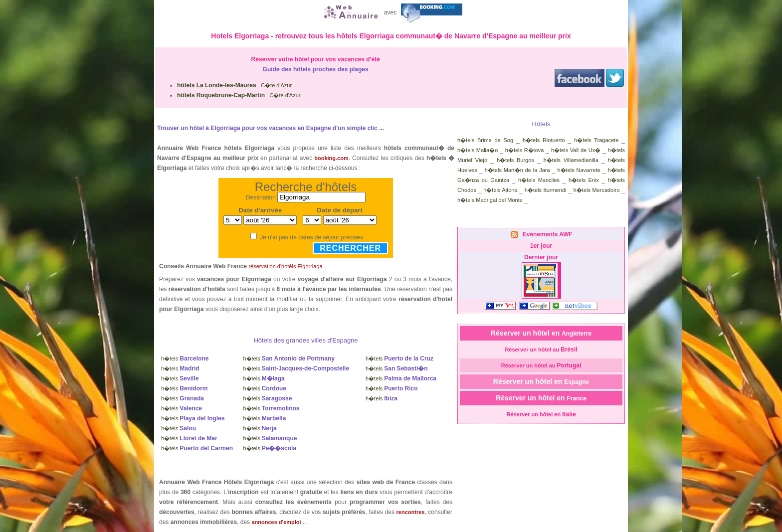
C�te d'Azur (234, 85)
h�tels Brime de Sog (485, 140)
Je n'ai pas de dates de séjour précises (311, 237)
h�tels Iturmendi (546, 190)
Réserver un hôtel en (541, 333)
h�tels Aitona (500, 190)
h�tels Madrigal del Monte (490, 200)
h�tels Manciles (539, 180)
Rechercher (350, 248)
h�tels (185, 358)
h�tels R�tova (525, 150)
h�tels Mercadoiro (597, 190)
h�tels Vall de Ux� (576, 150)
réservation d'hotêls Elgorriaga (285, 266)
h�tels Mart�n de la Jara (517, 170)
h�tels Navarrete (579, 170)
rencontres (411, 512)
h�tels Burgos (515, 160)
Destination (261, 197)
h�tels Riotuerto (544, 140)
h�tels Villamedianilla (571, 160)
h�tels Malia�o (478, 150)
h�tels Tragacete (596, 140)
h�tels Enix (584, 180)
